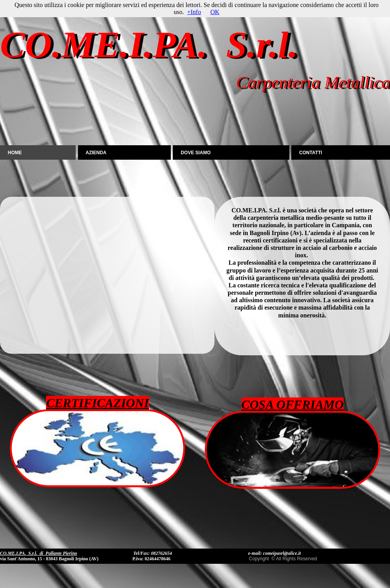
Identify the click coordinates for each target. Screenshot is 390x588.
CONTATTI (311, 153)
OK (215, 12)
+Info (194, 12)
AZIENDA (96, 153)
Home (15, 153)
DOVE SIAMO (196, 153)
